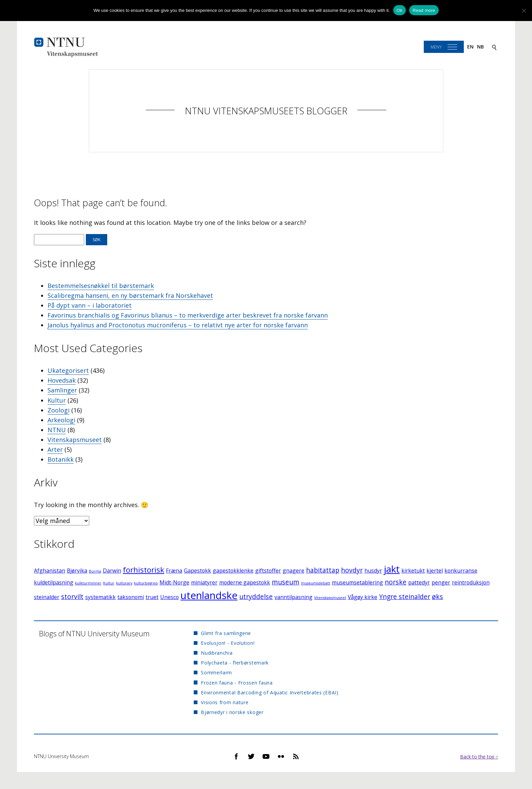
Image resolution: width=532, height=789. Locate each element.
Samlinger (62, 390)
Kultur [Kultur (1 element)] (109, 583)
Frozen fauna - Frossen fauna (237, 683)
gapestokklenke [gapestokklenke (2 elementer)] (233, 571)
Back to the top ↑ (479, 757)
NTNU (57, 430)
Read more (424, 10)
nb (480, 47)
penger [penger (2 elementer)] (441, 582)
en (470, 47)
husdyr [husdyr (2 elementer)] (373, 571)
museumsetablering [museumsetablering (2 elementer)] (357, 582)
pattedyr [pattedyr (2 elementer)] (419, 582)
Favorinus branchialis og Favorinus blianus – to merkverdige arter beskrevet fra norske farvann (188, 315)
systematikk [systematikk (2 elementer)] (100, 597)
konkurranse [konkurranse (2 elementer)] (461, 571)
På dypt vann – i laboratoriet (90, 305)
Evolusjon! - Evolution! (228, 643)
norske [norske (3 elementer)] (396, 582)
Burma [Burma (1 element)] (95, 571)
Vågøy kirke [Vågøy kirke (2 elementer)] (363, 597)
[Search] (494, 47)
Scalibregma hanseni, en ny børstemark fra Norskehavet (130, 295)
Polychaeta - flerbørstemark (235, 663)
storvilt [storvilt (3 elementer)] (72, 596)
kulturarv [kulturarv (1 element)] (124, 583)
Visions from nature (225, 702)
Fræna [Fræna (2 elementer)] (174, 571)
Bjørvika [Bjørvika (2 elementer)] (77, 571)
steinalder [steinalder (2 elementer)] (47, 597)
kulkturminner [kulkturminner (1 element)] (88, 583)
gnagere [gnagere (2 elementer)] (293, 571)
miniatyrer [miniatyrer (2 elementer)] (204, 582)
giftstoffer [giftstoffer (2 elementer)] (268, 571)
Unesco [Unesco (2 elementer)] (169, 597)
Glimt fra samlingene (226, 633)
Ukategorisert (68, 370)
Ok (400, 10)
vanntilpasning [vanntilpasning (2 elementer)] (293, 597)
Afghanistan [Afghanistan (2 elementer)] (50, 571)
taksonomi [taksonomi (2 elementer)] (131, 597)
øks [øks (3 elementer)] (438, 596)
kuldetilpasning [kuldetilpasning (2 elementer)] (54, 582)
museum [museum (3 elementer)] (286, 582)
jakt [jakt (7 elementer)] (392, 569)
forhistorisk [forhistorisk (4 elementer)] (144, 570)
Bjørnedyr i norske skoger (232, 712)
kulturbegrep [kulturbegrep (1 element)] (146, 583)
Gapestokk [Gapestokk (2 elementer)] (197, 571)
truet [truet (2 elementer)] (152, 597)
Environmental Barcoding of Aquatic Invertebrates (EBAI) (270, 692)
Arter (55, 449)
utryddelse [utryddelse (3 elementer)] (256, 596)
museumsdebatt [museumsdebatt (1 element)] (316, 583)
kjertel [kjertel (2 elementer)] (435, 571)
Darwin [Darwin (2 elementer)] (112, 571)
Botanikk (61, 459)
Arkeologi (61, 420)
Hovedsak (62, 380)
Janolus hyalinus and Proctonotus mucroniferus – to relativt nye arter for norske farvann (178, 325)
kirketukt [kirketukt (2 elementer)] (413, 571)
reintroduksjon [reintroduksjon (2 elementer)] (471, 582)
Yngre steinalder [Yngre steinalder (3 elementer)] (405, 596)
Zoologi (59, 410)
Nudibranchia (217, 653)
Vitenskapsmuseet (75, 440)
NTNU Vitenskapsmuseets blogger (266, 111)
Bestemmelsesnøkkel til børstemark (101, 286)
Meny (436, 47)
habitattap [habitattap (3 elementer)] (323, 570)
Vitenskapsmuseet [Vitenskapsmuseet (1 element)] (330, 598)
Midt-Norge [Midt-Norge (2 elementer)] (174, 582)
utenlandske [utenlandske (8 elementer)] (209, 595)
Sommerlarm (216, 672)
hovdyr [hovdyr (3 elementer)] (352, 570)
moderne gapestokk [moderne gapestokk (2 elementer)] (245, 582)
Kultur (57, 400)
